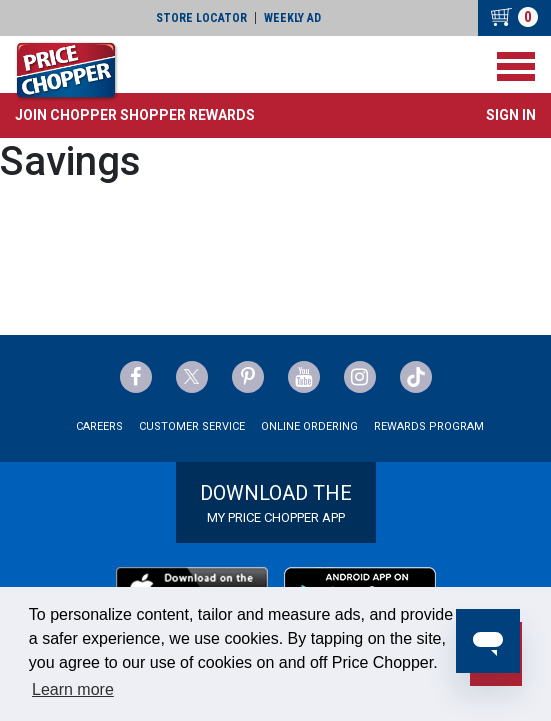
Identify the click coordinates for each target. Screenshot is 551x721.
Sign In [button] (511, 115)
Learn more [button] (73, 689)
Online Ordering (309, 426)
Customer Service (192, 426)
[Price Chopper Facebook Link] (136, 377)
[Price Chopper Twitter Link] (192, 377)
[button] (135, 115)
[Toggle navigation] (516, 66)
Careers (99, 426)
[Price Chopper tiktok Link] (416, 377)
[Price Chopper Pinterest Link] (248, 377)
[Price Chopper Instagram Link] (360, 377)
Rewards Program (429, 426)
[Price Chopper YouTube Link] (304, 377)
